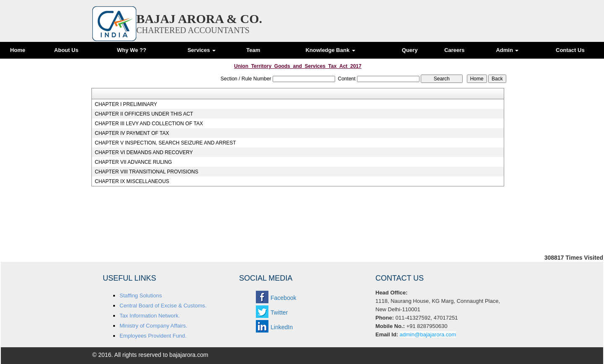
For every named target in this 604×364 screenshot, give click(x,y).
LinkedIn (282, 327)
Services (202, 50)
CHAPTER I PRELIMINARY (126, 104)
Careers (454, 50)
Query (410, 50)
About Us (66, 50)
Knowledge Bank (330, 50)
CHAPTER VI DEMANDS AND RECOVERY (144, 152)
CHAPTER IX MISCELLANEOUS (132, 181)
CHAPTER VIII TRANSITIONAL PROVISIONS (147, 172)
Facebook (283, 298)
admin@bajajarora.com (428, 334)
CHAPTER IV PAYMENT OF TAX (132, 133)
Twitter (279, 312)
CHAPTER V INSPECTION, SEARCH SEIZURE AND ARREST (165, 143)
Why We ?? (132, 50)
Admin (507, 50)
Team (253, 50)
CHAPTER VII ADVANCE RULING (133, 162)
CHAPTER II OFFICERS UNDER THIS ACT (144, 114)
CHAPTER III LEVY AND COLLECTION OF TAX (149, 124)
